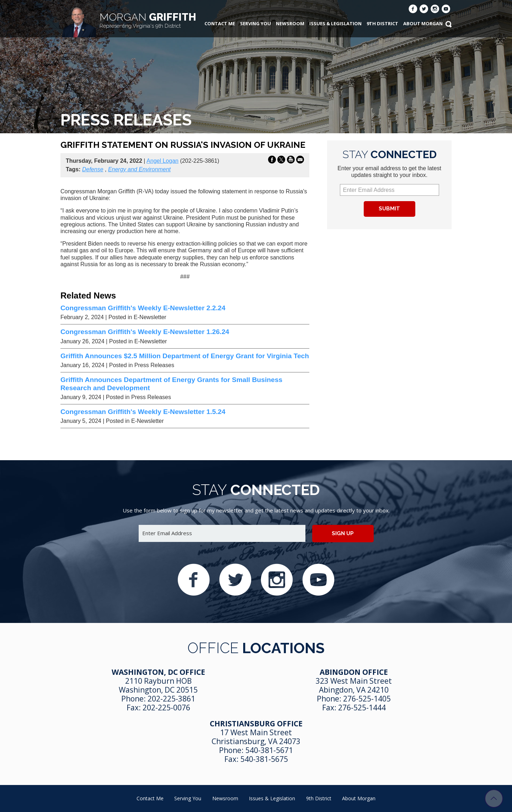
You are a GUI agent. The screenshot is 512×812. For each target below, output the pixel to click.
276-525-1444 (362, 708)
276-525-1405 (367, 699)
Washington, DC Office (158, 672)
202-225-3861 (171, 699)
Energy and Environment (139, 169)
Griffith (148, 20)
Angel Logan (162, 161)
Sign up (343, 533)
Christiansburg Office (256, 724)
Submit (389, 209)
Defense (93, 169)
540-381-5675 (264, 759)
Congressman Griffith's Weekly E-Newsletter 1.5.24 (143, 412)
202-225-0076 (166, 708)
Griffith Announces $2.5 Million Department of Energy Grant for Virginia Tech (185, 356)
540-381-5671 (269, 750)
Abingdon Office (354, 672)
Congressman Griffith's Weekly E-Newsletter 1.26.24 (145, 332)
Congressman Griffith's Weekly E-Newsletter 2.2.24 (143, 308)
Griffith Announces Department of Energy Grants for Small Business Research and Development (171, 384)
